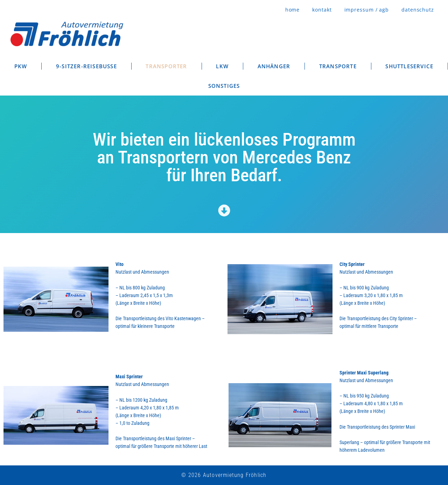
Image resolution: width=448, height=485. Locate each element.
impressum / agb (367, 10)
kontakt (322, 10)
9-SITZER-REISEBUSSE (86, 66)
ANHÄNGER (274, 66)
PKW (21, 66)
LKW (222, 66)
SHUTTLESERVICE (409, 66)
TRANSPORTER (166, 66)
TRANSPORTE (338, 66)
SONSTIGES (224, 86)
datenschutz (418, 10)
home (293, 10)
